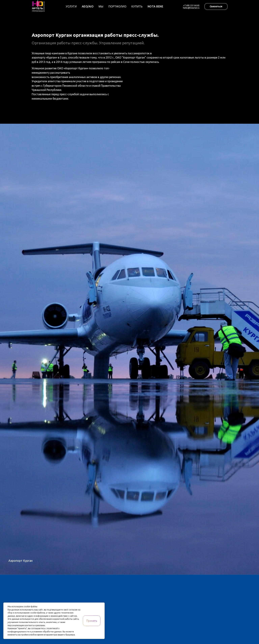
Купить (137, 6)
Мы (101, 6)
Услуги (71, 6)
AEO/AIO (88, 6)
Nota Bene (155, 6)
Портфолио (118, 6)
